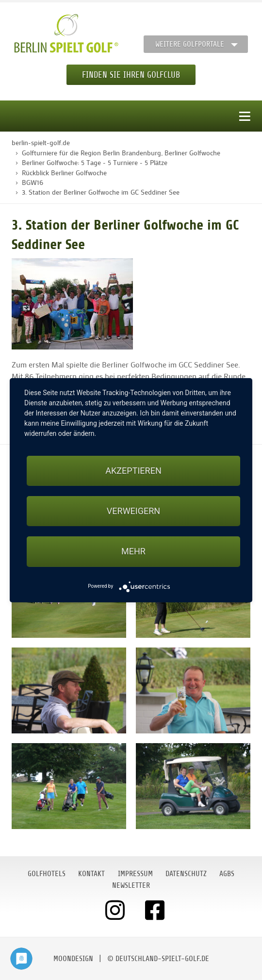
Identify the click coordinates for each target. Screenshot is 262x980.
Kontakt (91, 874)
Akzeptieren (133, 471)
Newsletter (131, 885)
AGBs (227, 874)
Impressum (135, 874)
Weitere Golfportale (190, 44)
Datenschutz (186, 874)
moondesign (73, 959)
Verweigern (133, 511)
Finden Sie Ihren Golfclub (131, 75)
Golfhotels (47, 874)
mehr (133, 551)
